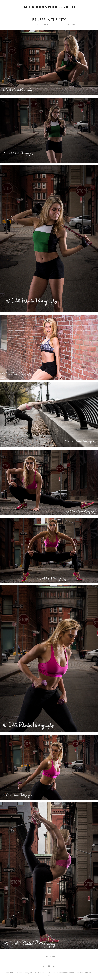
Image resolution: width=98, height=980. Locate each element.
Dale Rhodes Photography (49, 7)
